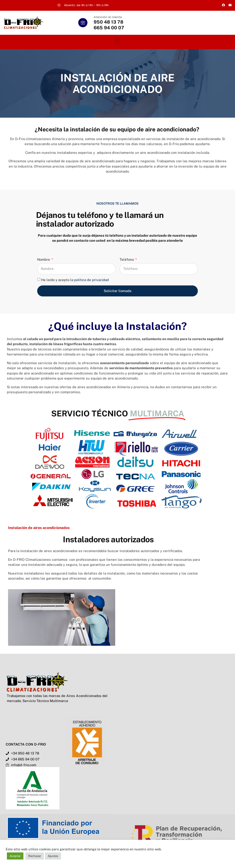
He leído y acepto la (75, 280)
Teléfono (127, 259)
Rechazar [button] (35, 856)
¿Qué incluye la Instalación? (117, 326)
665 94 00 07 (109, 28)
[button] (117, 41)
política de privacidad (91, 280)
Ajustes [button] (53, 856)
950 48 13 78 (108, 22)
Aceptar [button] (15, 856)
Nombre (44, 259)
